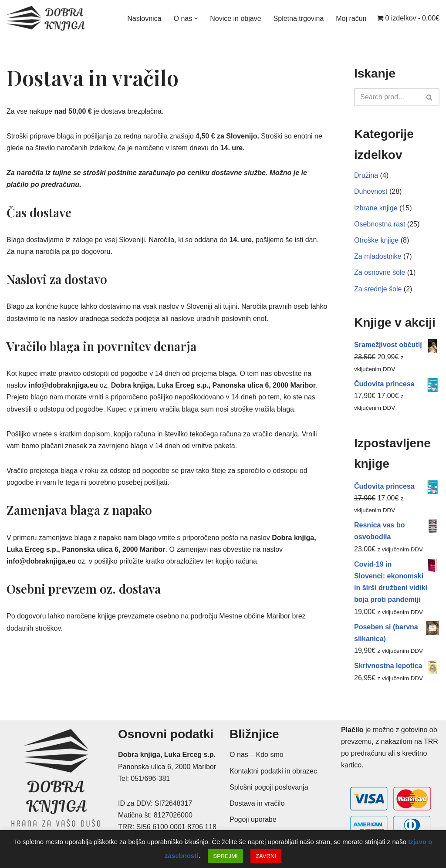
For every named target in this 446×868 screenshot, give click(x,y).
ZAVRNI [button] (266, 856)
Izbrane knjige (376, 208)
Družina (366, 175)
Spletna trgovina (299, 19)
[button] (196, 18)
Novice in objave (235, 19)
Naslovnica (144, 19)
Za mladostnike (378, 256)
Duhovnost (371, 191)
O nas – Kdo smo (257, 755)
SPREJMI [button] (225, 856)
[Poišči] (387, 97)
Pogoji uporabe (253, 819)
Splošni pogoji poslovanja (269, 787)
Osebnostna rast (380, 224)
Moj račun (351, 19)
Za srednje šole (378, 289)
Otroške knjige (376, 240)
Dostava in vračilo (257, 803)
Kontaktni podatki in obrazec (273, 771)
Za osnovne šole (380, 272)
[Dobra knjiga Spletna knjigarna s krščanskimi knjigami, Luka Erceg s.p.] (46, 19)
